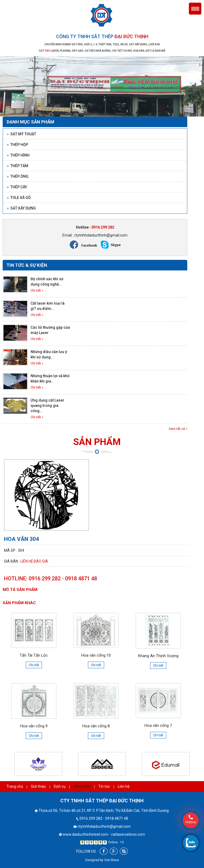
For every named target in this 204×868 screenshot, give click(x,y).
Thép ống (18, 176)
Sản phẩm (82, 786)
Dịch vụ (60, 786)
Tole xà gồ (19, 198)
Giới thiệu (38, 786)
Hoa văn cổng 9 (34, 726)
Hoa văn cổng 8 (96, 726)
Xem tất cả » (178, 429)
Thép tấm (18, 166)
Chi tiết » (37, 290)
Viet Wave (112, 860)
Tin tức (104, 786)
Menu (195, 9)
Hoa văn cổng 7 (158, 725)
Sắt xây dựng (21, 208)
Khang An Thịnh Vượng (158, 656)
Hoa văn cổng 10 (96, 655)
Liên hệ (124, 786)
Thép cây (17, 187)
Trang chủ (15, 786)
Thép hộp (18, 145)
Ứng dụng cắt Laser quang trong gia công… (47, 406)
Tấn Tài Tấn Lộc (34, 655)
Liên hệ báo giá (34, 561)
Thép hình (18, 155)
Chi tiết (34, 665)
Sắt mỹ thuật (22, 134)
